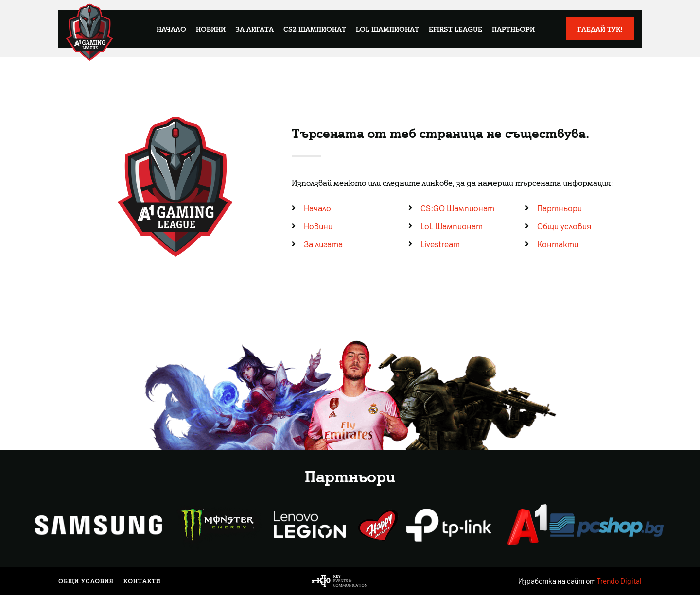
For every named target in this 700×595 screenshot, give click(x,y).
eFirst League (455, 29)
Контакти (142, 581)
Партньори (513, 29)
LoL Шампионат (387, 29)
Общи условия (86, 581)
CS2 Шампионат (315, 29)
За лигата (254, 29)
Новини (211, 29)
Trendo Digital (619, 581)
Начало (171, 29)
